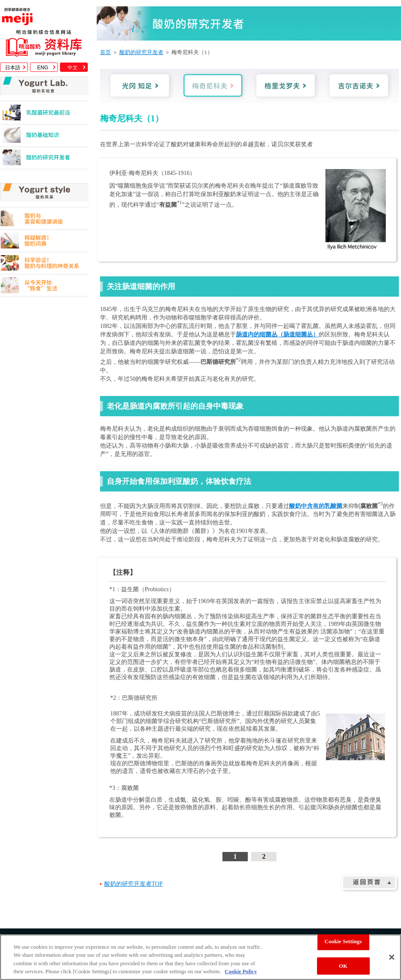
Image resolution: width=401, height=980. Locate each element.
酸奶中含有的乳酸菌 (316, 506)
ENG (43, 68)
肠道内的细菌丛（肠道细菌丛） (277, 334)
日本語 (13, 68)
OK (343, 966)
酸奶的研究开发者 (45, 160)
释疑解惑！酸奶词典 (45, 242)
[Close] (392, 957)
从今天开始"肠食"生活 (45, 287)
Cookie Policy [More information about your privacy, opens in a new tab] (241, 971)
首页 (106, 52)
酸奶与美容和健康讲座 (45, 220)
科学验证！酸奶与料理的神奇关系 (45, 264)
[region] (200, 957)
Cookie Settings (343, 941)
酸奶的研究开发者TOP (133, 884)
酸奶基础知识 (45, 137)
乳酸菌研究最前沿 (45, 115)
